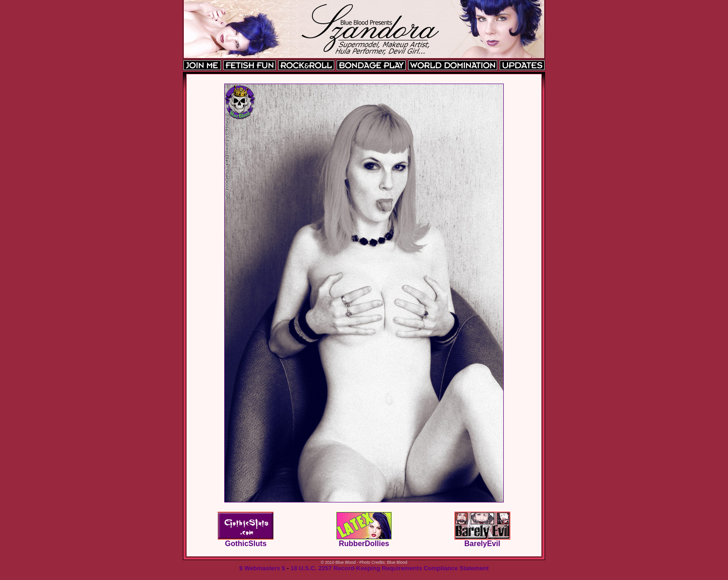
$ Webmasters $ (262, 568)
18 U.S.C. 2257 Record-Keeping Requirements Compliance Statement (390, 568)
